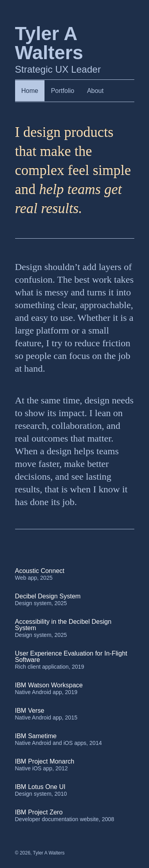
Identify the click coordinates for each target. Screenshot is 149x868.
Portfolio (63, 91)
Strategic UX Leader (67, 49)
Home (30, 91)
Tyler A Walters (49, 853)
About (95, 91)
